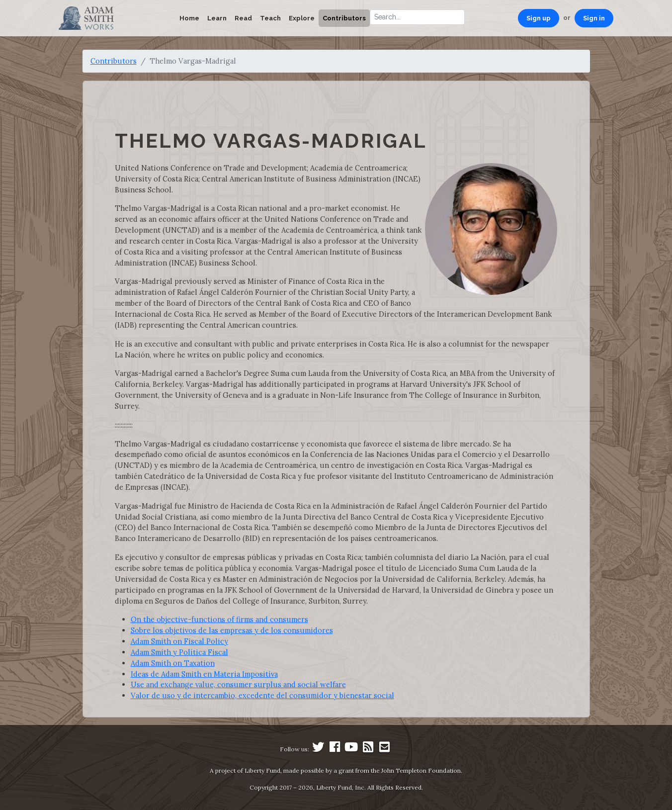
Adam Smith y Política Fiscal (179, 652)
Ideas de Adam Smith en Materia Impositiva (204, 674)
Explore (302, 18)
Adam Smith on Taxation (173, 663)
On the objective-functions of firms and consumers (219, 619)
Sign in (594, 18)
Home (189, 18)
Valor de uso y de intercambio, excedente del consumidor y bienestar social (262, 695)
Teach (270, 18)
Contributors (344, 18)
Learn (217, 18)
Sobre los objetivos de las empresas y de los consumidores (232, 630)
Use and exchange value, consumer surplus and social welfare (238, 684)
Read (243, 18)
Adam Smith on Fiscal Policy (179, 641)
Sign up (539, 18)
